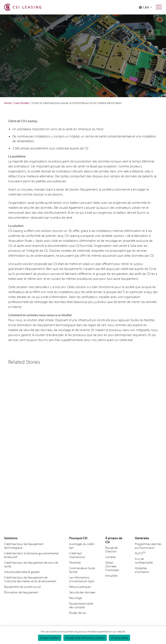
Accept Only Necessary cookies (85, 638)
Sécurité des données (82, 592)
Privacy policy (119, 638)
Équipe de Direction (111, 549)
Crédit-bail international (77, 555)
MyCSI (140, 553)
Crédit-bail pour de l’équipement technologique (24, 545)
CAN (145, 7)
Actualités (111, 575)
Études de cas (78, 612)
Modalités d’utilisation (142, 569)
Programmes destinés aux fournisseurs (148, 545)
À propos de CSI (113, 540)
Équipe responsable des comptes (81, 605)
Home (8, 103)
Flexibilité (75, 562)
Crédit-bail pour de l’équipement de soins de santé (31, 564)
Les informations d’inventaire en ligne (82, 579)
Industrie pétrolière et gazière (22, 571)
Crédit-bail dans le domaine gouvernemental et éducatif (31, 555)
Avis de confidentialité (144, 560)
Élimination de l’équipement (21, 592)
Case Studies (22, 103)
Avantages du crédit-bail (82, 545)
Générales (142, 538)
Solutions (10, 538)
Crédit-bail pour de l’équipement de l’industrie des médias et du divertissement (30, 579)
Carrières (111, 556)
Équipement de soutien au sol (22, 586)
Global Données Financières (112, 566)
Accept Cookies (50, 638)
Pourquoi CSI (78, 538)
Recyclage (75, 597)
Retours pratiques (80, 586)
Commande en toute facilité (82, 569)
